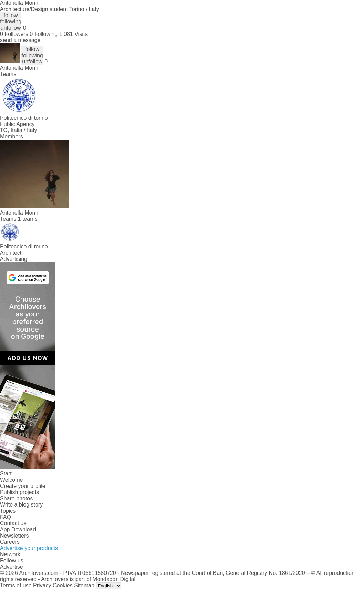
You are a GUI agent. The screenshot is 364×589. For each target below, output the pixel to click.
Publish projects (19, 492)
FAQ (6, 517)
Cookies (63, 585)
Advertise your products (29, 548)
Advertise (12, 567)
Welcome (11, 480)
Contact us (13, 523)
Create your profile (23, 486)
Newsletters (14, 536)
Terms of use (16, 585)
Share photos (16, 498)
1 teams (28, 219)
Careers (10, 542)
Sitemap (84, 585)
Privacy (42, 585)
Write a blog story (21, 505)
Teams (8, 74)
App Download (18, 529)
